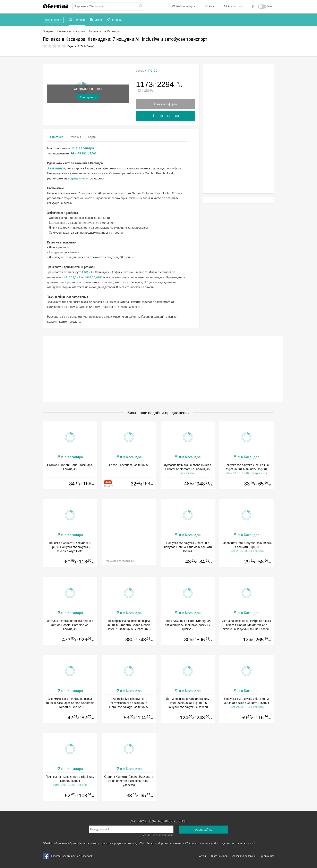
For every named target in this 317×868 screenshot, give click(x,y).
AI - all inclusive (83, 153)
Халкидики (56, 168)
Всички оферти (53, 20)
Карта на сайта (219, 856)
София (87, 272)
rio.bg (153, 70)
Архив (203, 856)
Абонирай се (88, 97)
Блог (209, 7)
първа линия (78, 178)
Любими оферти (183, 7)
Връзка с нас (233, 7)
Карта (92, 137)
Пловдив (73, 277)
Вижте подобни (166, 116)
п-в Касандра (72, 457)
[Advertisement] (239, 129)
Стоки (96, 20)
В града (114, 20)
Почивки (77, 20)
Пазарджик (93, 277)
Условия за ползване (244, 856)
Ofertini (55, 6)
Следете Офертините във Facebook (72, 856)
